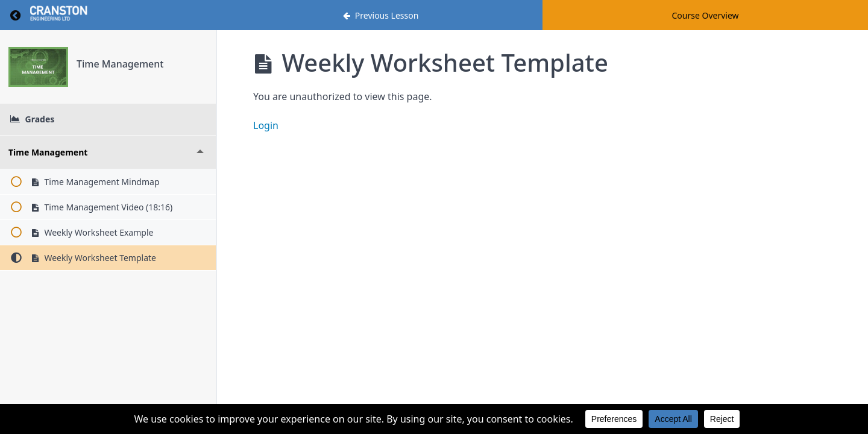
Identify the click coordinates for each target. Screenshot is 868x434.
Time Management (120, 64)
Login (266, 125)
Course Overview (705, 15)
